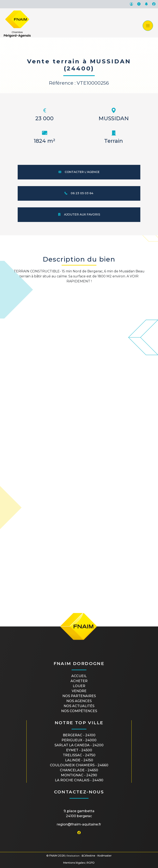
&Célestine (88, 856)
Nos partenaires (79, 696)
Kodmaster (105, 856)
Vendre (79, 691)
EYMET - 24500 (79, 750)
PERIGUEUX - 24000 (79, 740)
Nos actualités (79, 706)
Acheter (79, 681)
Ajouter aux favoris (79, 214)
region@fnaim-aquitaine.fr (79, 824)
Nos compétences (79, 711)
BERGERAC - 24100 (79, 735)
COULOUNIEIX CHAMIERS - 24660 (79, 765)
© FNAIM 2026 (56, 856)
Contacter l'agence (79, 172)
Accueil (79, 676)
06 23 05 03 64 (79, 193)
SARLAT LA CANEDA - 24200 (79, 745)
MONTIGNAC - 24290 (79, 775)
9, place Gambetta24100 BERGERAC (79, 814)
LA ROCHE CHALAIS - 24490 (79, 780)
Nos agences (79, 701)
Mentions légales (74, 863)
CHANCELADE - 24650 (79, 770)
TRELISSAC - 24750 (79, 755)
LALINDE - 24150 (79, 760)
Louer (79, 686)
